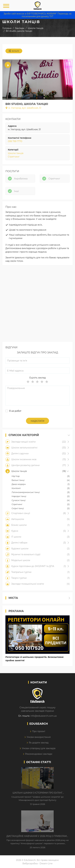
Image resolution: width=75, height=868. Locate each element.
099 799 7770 (15, 141)
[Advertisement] (37, 304)
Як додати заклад (39, 743)
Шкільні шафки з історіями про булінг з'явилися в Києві (37, 793)
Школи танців (16, 153)
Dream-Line (46, 864)
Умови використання (39, 737)
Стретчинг (14, 157)
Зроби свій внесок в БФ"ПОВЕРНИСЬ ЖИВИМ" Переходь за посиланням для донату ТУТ (37, 15)
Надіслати (38, 421)
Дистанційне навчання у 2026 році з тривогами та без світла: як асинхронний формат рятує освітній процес (37, 836)
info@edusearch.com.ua (44, 716)
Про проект (39, 731)
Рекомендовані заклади (39, 754)
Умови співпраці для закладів (39, 748)
